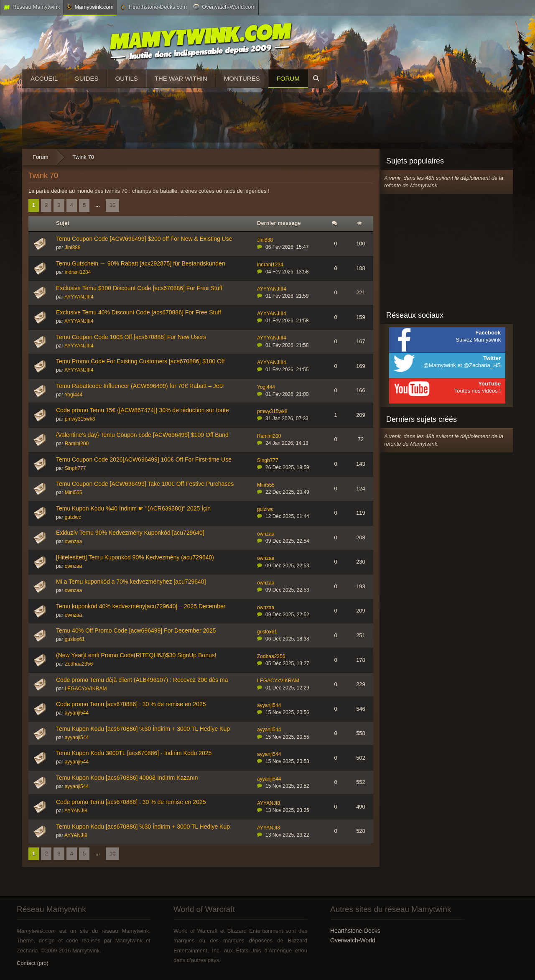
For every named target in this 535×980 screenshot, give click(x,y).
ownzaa (73, 541)
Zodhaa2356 (79, 664)
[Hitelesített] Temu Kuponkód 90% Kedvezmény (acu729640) (135, 557)
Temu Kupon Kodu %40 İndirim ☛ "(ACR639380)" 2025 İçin (133, 508)
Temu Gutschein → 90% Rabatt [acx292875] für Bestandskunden (141, 263)
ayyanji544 (77, 713)
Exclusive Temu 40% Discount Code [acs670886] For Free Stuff (139, 312)
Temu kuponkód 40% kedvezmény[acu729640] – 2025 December (141, 606)
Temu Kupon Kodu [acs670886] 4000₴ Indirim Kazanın (127, 778)
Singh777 (75, 468)
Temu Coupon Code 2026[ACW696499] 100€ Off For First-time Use (144, 459)
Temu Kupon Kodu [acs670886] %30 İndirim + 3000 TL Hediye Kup (143, 729)
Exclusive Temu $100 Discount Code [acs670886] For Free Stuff (139, 288)
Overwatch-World (353, 940)
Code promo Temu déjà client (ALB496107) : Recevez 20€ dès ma (142, 680)
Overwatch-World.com (224, 7)
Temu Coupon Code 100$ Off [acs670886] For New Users (131, 337)
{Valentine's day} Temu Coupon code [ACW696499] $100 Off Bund (142, 435)
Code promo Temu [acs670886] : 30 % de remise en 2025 (131, 704)
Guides (87, 78)
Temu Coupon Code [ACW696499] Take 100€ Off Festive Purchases (145, 484)
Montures (242, 78)
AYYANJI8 (76, 811)
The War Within (181, 78)
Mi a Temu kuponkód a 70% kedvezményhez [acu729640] (131, 582)
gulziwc (73, 517)
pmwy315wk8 (80, 419)
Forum (288, 78)
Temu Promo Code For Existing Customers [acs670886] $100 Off (140, 361)
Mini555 (74, 493)
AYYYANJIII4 (79, 297)
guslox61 (75, 639)
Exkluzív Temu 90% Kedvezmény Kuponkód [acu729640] (130, 533)
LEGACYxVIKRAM (86, 689)
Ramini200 (77, 444)
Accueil (44, 78)
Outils (127, 78)
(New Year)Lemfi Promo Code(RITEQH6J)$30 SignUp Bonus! (136, 655)
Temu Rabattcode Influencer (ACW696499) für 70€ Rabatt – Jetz (140, 386)
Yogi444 (73, 395)
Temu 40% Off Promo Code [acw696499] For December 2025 (136, 630)
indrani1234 (78, 272)
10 (112, 205)
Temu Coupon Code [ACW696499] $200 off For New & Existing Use (144, 239)
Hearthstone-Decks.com (153, 7)
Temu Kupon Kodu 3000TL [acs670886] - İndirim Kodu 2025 (134, 753)
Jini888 (73, 248)
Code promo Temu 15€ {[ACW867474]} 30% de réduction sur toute (143, 410)
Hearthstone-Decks (355, 931)
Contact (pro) (33, 963)
